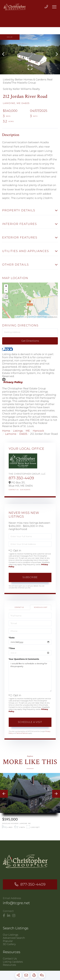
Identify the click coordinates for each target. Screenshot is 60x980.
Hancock (38, 431)
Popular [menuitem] (8, 941)
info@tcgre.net (16, 903)
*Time (12, 648)
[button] (5, 54)
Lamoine (11, 434)
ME (28, 431)
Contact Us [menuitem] (10, 959)
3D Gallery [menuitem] (9, 944)
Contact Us (14, 490)
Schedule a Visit (41, 607)
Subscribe (30, 577)
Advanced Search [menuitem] (14, 938)
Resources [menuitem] (9, 965)
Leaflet (20, 317)
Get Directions (30, 341)
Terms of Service (22, 733)
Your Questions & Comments (24, 659)
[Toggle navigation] (54, 7)
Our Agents (25, 490)
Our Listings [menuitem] (11, 935)
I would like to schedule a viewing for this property (30, 676)
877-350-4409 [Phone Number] (33, 884)
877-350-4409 (21, 478)
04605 (23, 434)
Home (6, 431)
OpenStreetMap (37, 317)
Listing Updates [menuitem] (13, 962)
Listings (18, 431)
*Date (12, 638)
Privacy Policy (13, 382)
